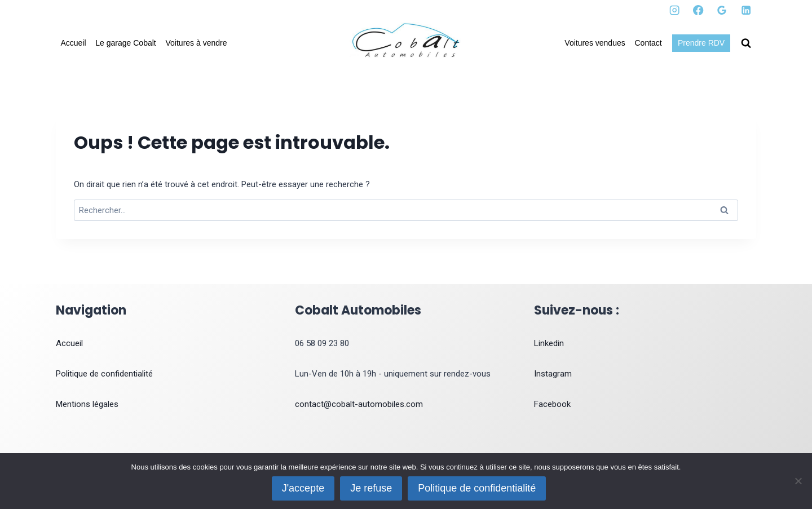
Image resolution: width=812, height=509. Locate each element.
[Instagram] (675, 10)
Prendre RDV (701, 43)
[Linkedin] (746, 10)
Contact (648, 43)
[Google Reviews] (722, 10)
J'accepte (303, 488)
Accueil (73, 43)
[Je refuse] (798, 481)
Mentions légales (87, 404)
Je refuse (371, 488)
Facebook (552, 404)
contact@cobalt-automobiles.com (359, 404)
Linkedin (549, 343)
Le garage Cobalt (125, 43)
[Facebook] (698, 10)
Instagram (553, 374)
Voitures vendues (595, 43)
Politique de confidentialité (104, 374)
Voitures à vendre (197, 43)
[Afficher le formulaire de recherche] (746, 43)
